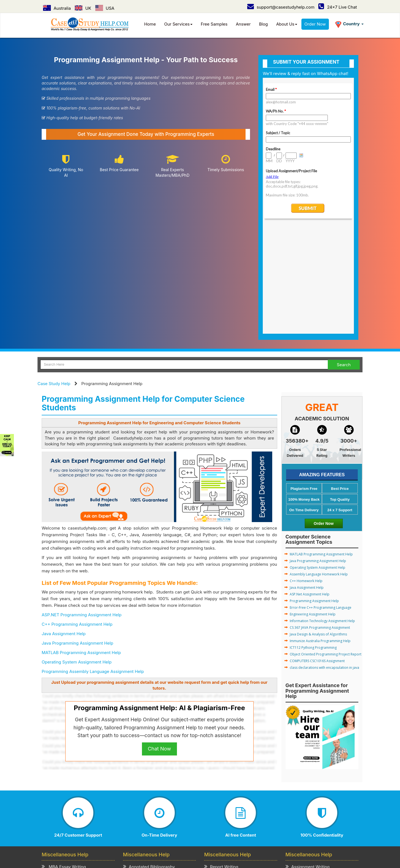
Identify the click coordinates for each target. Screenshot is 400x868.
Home (150, 24)
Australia (57, 8)
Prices (114, 814)
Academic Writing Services (315, 794)
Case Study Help (54, 276)
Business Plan (58, 780)
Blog (264, 24)
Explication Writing (144, 780)
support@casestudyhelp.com (281, 7)
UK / (158, 829)
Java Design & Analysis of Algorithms (318, 527)
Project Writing (222, 766)
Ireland (263, 829)
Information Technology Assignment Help (322, 513)
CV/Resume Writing (64, 794)
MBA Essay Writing (64, 759)
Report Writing (221, 759)
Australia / (140, 829)
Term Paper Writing (307, 766)
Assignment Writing (308, 759)
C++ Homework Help (306, 473)
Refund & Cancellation (205, 814)
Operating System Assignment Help (77, 554)
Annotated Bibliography (149, 759)
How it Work (92, 814)
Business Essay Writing (67, 773)
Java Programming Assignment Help (77, 536)
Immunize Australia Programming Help (320, 533)
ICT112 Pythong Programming (313, 540)
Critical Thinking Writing (149, 794)
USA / (172, 829)
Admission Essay (142, 766)
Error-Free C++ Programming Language (321, 500)
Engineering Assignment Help (313, 507)
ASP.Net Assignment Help (310, 487)
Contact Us (79, 820)
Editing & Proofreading (229, 794)
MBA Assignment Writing (69, 766)
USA (105, 8)
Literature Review (62, 787)
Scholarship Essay (144, 773)
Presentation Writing (227, 780)
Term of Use (168, 814)
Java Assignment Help (64, 526)
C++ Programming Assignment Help (77, 517)
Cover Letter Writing (227, 787)
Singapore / (193, 829)
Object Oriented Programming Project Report (326, 547)
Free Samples (214, 24)
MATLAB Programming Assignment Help (81, 545)
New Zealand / (238, 829)
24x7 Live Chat (338, 7)
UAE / (214, 829)
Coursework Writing (308, 780)
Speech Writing (222, 773)
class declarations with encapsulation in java (324, 560)
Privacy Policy (138, 814)
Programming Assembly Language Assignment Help (93, 564)
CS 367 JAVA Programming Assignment (320, 520)
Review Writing (141, 787)
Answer (243, 24)
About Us (287, 24)
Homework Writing (307, 773)
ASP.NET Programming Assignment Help (82, 507)
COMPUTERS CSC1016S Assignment (317, 553)
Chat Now (159, 641)
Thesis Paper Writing (309, 787)
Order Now (315, 24)
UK (83, 8)
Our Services (178, 24)
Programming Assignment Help (314, 493)
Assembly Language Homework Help (319, 467)
